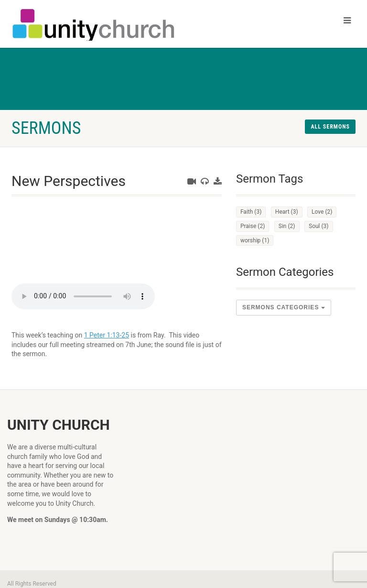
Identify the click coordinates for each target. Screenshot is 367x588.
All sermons (330, 127)
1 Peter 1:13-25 (107, 335)
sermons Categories (284, 307)
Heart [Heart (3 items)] (287, 212)
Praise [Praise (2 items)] (253, 226)
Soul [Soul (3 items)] (319, 226)
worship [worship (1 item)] (255, 240)
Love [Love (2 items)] (322, 212)
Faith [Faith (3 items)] (251, 212)
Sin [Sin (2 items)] (287, 226)
